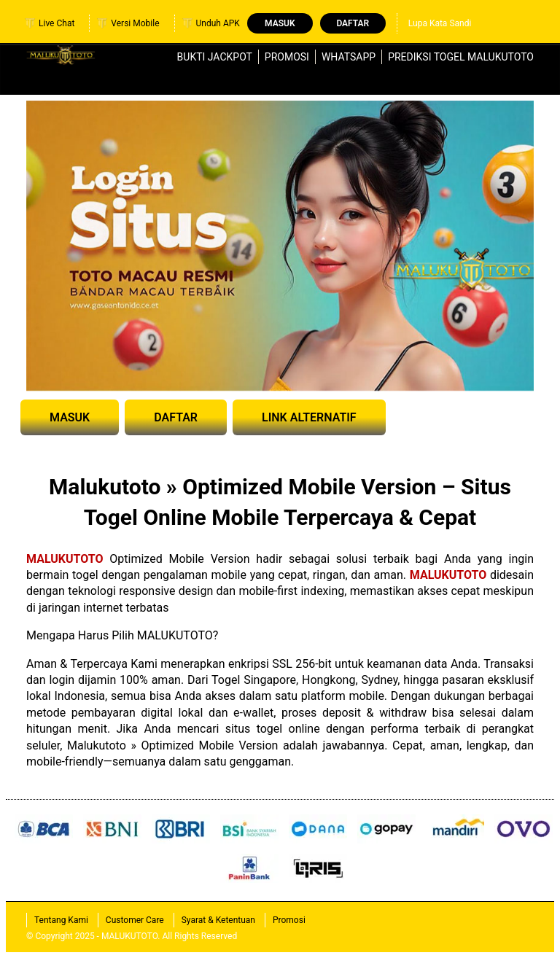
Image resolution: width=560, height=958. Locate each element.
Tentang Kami (61, 920)
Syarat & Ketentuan (218, 920)
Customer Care (135, 920)
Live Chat (50, 23)
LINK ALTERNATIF (309, 417)
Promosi (287, 57)
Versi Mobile (128, 23)
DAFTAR (176, 417)
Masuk (280, 23)
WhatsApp (349, 57)
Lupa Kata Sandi (440, 23)
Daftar (353, 23)
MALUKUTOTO (65, 559)
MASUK (70, 417)
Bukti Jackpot (215, 57)
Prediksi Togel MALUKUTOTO (461, 57)
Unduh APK (211, 23)
